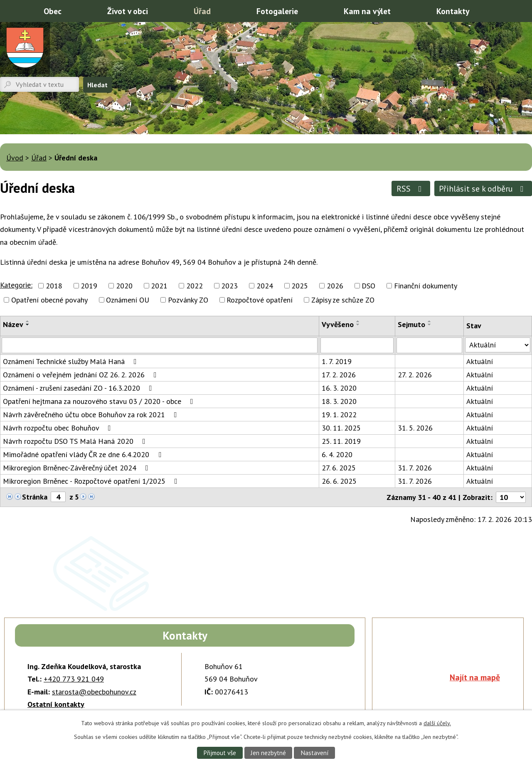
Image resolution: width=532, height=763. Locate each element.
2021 (159, 286)
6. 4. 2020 (337, 454)
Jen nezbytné (268, 753)
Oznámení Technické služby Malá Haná (71, 361)
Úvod (10, 10)
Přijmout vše (219, 753)
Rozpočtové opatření (260, 300)
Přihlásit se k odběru (483, 188)
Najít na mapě (475, 677)
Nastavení (315, 753)
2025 (300, 286)
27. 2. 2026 (415, 375)
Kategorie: (16, 285)
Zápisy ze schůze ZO (343, 300)
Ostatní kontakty (56, 704)
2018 (54, 286)
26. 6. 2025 (339, 481)
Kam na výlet (367, 11)
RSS (411, 188)
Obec (53, 11)
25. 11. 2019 (341, 441)
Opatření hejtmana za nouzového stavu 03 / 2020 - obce (100, 401)
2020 (124, 286)
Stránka (35, 497)
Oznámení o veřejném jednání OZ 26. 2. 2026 (81, 375)
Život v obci (128, 11)
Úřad (202, 11)
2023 (229, 286)
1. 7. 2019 (337, 361)
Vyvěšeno (338, 324)
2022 (195, 286)
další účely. (437, 723)
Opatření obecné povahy (49, 300)
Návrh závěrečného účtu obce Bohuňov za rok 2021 (92, 415)
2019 (89, 286)
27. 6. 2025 (339, 468)
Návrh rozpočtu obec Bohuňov (59, 428)
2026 (335, 286)
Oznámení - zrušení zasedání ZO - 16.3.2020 (79, 388)
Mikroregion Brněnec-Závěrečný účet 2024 (77, 468)
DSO (368, 286)
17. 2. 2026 (339, 375)
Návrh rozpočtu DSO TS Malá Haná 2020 (76, 441)
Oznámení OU (128, 300)
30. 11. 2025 (341, 428)
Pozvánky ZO (188, 300)
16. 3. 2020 (339, 388)
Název (13, 324)
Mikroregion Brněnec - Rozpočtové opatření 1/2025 (92, 481)
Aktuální (480, 361)
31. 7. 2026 (415, 468)
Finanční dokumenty (426, 286)
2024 (265, 286)
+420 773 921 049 (74, 679)
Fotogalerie (277, 11)
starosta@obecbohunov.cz (94, 692)
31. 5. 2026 (415, 428)
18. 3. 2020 (339, 401)
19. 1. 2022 (339, 415)
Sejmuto (411, 324)
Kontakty (453, 11)
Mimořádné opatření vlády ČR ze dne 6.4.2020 (84, 454)
